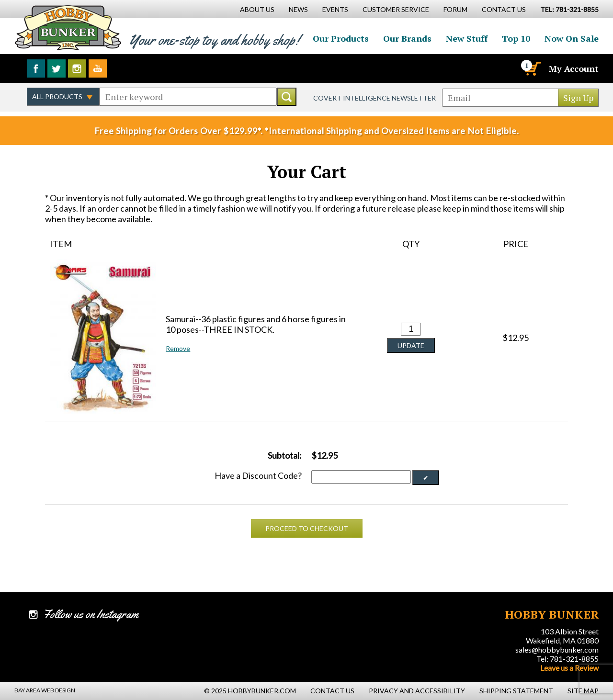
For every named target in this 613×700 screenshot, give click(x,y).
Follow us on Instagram (77, 68)
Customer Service (396, 9)
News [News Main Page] (298, 9)
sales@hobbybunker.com (557, 649)
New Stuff (467, 38)
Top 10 (516, 38)
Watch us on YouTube (98, 68)
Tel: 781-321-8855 (568, 659)
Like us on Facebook (36, 68)
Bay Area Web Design (45, 690)
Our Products (341, 38)
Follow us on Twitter (57, 68)
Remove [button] (178, 348)
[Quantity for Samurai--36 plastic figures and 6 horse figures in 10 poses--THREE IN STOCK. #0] (411, 329)
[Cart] (532, 68)
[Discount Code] (361, 477)
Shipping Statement (516, 691)
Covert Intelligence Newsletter (375, 98)
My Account (574, 68)
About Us (257, 9)
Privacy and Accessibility (417, 691)
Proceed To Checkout (307, 528)
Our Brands (407, 38)
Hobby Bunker (68, 28)
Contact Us (504, 9)
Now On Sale (572, 38)
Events (335, 9)
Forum (455, 9)
